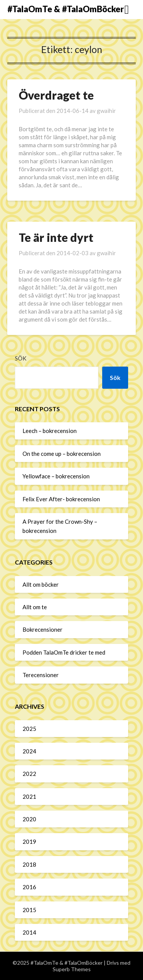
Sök (21, 358)
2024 (29, 751)
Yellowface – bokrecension (56, 476)
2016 (29, 887)
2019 (29, 842)
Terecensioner (41, 675)
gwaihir (106, 111)
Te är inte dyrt (56, 237)
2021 (29, 797)
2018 (29, 864)
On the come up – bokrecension (62, 454)
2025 (29, 729)
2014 (29, 932)
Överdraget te (56, 95)
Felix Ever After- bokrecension (61, 499)
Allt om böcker (41, 584)
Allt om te (35, 607)
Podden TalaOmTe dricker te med (64, 652)
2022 (29, 774)
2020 (29, 819)
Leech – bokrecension (50, 431)
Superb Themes (72, 969)
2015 (29, 910)
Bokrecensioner (43, 629)
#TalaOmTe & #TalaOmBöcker (66, 9)
